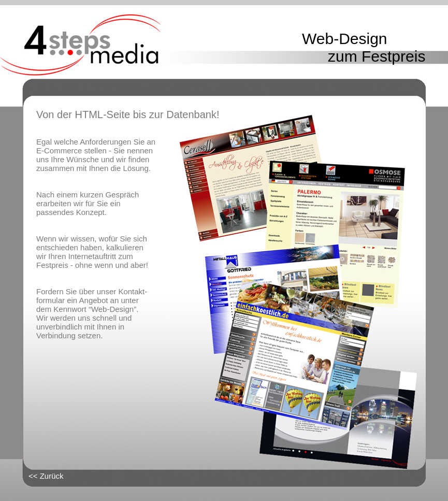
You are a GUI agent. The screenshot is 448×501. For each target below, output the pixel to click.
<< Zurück (46, 476)
